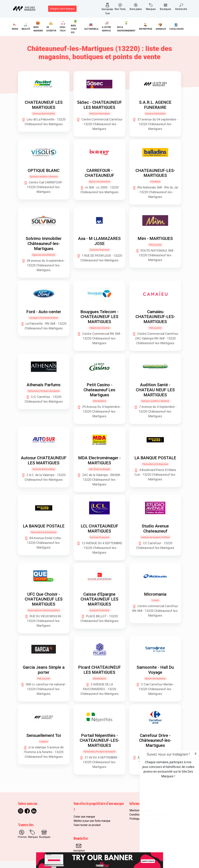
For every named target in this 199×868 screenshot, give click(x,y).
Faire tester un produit (87, 825)
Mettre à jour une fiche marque (92, 821)
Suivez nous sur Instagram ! (168, 754)
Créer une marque (84, 817)
